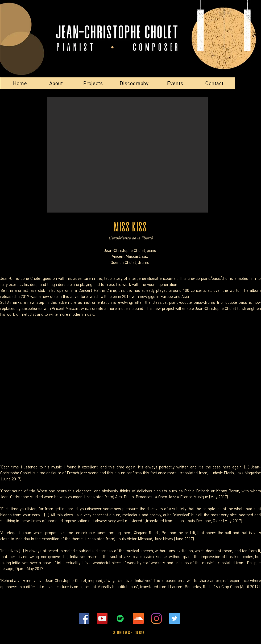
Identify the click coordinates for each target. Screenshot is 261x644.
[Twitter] (175, 618)
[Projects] (93, 83)
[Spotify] (120, 618)
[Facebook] (84, 618)
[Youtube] (102, 618)
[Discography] (134, 83)
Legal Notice (139, 633)
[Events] (175, 83)
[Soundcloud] (138, 618)
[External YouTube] (131, 369)
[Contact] (214, 83)
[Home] (20, 83)
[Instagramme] (156, 618)
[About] (56, 83)
